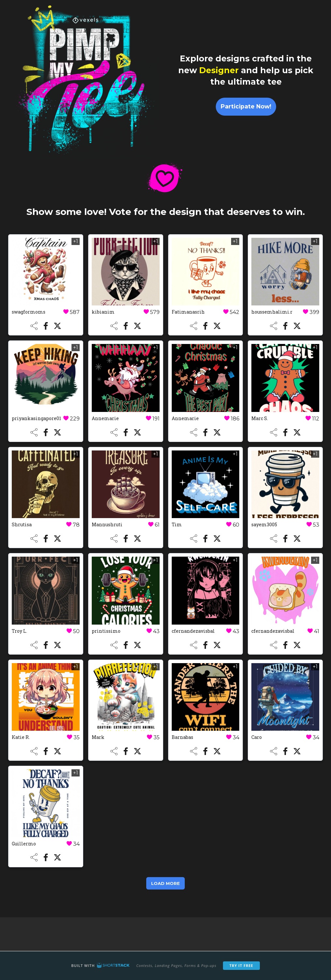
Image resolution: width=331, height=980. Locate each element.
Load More (165, 883)
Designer (219, 70)
